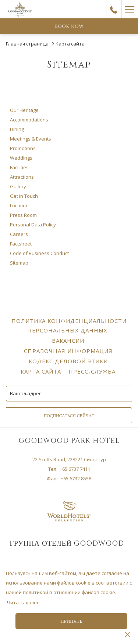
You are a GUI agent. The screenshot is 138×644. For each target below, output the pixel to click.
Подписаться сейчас (69, 416)
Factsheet (21, 244)
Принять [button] (71, 621)
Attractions (22, 177)
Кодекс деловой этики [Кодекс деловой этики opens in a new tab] (69, 361)
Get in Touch (24, 196)
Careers (19, 234)
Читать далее (23, 603)
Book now (69, 26)
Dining (17, 129)
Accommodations (29, 120)
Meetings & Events (31, 139)
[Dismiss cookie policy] (128, 634)
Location (19, 205)
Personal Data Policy (33, 225)
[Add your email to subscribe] (69, 394)
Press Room (23, 215)
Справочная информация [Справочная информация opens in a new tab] (69, 351)
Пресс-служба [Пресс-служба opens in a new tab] (93, 371)
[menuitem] (68, 325)
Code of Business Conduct (39, 253)
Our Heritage (24, 110)
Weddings (21, 158)
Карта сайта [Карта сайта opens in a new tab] (42, 371)
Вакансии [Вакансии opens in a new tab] (69, 341)
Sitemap (19, 263)
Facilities (19, 167)
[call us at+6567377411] (114, 9)
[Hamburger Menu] (130, 9)
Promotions (23, 148)
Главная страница (27, 44)
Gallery (18, 186)
